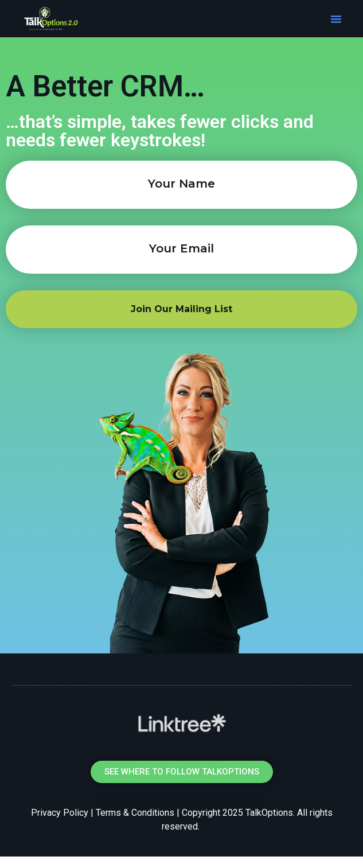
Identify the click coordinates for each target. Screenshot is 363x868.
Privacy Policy (60, 813)
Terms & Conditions (135, 813)
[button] (336, 19)
